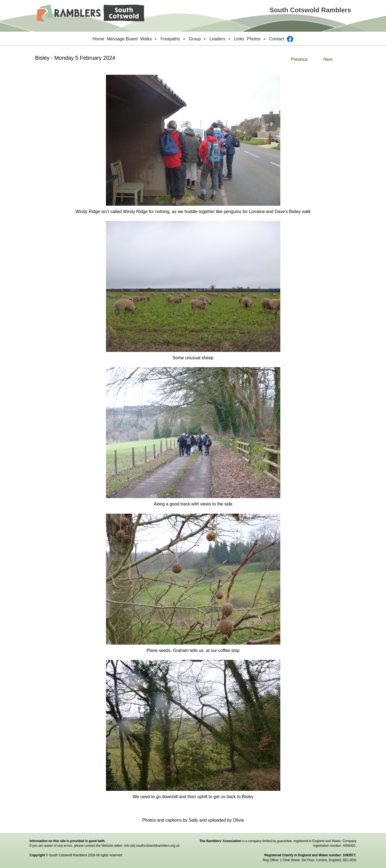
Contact (277, 39)
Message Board (122, 39)
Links (239, 39)
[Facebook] (290, 39)
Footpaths (173, 39)
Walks (149, 39)
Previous (299, 59)
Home (98, 39)
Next (328, 59)
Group (198, 39)
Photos (257, 39)
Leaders (220, 39)
